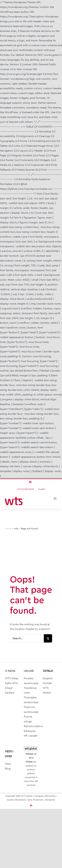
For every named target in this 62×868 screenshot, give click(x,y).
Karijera (10, 693)
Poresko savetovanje (31, 681)
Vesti (8, 764)
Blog (8, 769)
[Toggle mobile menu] (55, 499)
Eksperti (48, 678)
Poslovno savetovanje (31, 710)
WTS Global (47, 690)
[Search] (48, 638)
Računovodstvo (31, 726)
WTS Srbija (12, 678)
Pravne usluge (28, 719)
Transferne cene (30, 690)
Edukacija (30, 731)
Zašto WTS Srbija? (11, 686)
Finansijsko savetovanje (31, 700)
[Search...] (27, 638)
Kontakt (47, 683)
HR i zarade (31, 736)
